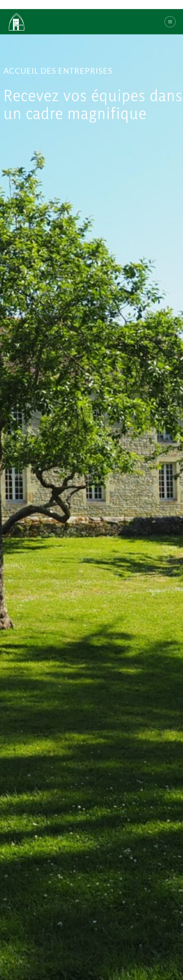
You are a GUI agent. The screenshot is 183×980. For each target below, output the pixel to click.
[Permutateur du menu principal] (168, 22)
